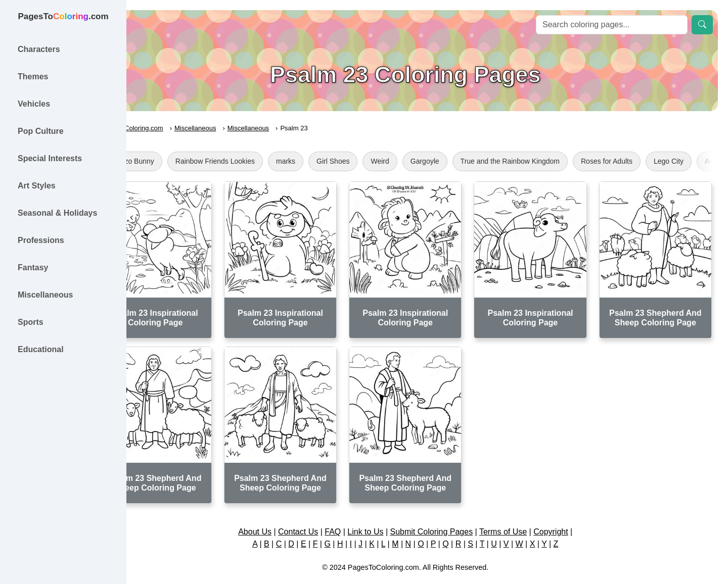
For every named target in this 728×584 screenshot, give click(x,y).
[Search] (612, 25)
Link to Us (388, 515)
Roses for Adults (651, 161)
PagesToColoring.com (175, 128)
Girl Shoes (377, 161)
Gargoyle (468, 161)
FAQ (355, 515)
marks (330, 161)
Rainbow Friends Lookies (259, 161)
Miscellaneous (239, 128)
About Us (277, 515)
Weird (424, 161)
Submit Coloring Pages (453, 515)
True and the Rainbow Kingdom (554, 161)
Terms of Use (525, 515)
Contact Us (320, 515)
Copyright (572, 515)
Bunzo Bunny (177, 161)
